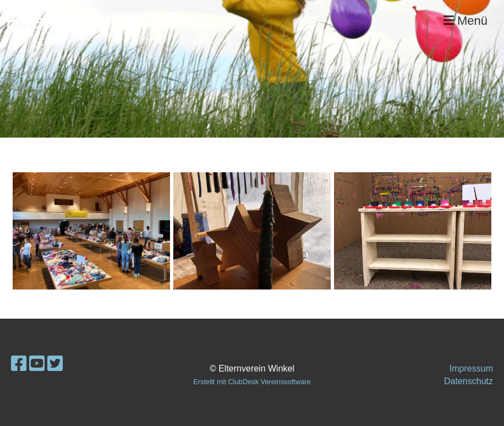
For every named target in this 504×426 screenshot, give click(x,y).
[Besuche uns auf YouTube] (37, 364)
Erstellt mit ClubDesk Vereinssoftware (252, 382)
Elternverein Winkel (100, 21)
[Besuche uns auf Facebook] (19, 364)
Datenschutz (469, 381)
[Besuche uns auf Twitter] (55, 364)
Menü (465, 21)
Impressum (471, 368)
